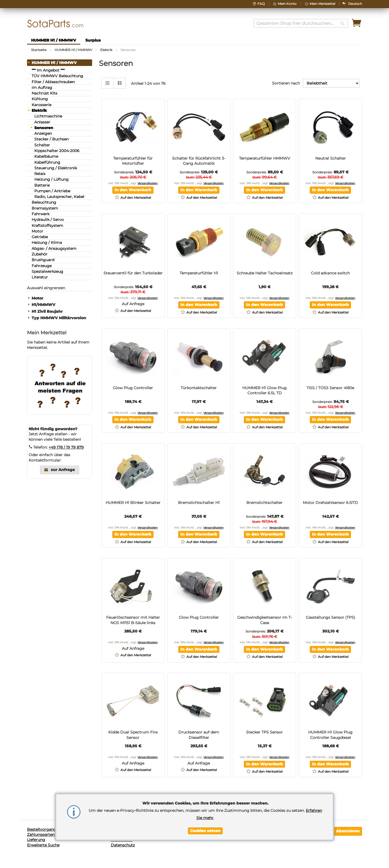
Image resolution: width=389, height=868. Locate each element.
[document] (205, 817)
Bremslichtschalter (264, 503)
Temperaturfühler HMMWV (265, 158)
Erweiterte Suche (43, 845)
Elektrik (107, 50)
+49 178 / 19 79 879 (66, 447)
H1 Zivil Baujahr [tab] (47, 312)
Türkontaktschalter (199, 388)
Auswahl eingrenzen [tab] (46, 288)
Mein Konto (287, 4)
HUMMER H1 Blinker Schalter (133, 503)
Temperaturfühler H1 (199, 273)
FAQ (261, 4)
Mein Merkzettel (322, 4)
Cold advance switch (330, 273)
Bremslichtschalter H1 (199, 503)
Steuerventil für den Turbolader (133, 273)
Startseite (39, 50)
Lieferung (36, 840)
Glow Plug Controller (133, 388)
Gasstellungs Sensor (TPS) (331, 617)
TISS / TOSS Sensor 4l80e (330, 388)
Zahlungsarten (41, 835)
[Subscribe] (348, 831)
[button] (355, 4)
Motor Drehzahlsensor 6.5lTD (330, 503)
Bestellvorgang (42, 829)
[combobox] (301, 23)
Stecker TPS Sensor (264, 732)
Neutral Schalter (331, 158)
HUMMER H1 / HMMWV (74, 50)
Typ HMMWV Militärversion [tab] (59, 318)
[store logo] (56, 24)
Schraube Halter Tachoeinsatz (265, 273)
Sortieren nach (286, 83)
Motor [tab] (37, 298)
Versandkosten (148, 183)
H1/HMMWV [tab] (43, 305)
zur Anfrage (63, 470)
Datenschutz (123, 845)
